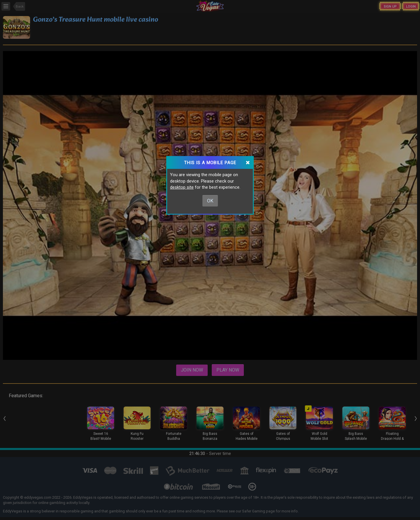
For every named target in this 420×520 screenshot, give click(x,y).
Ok (210, 201)
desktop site (182, 187)
